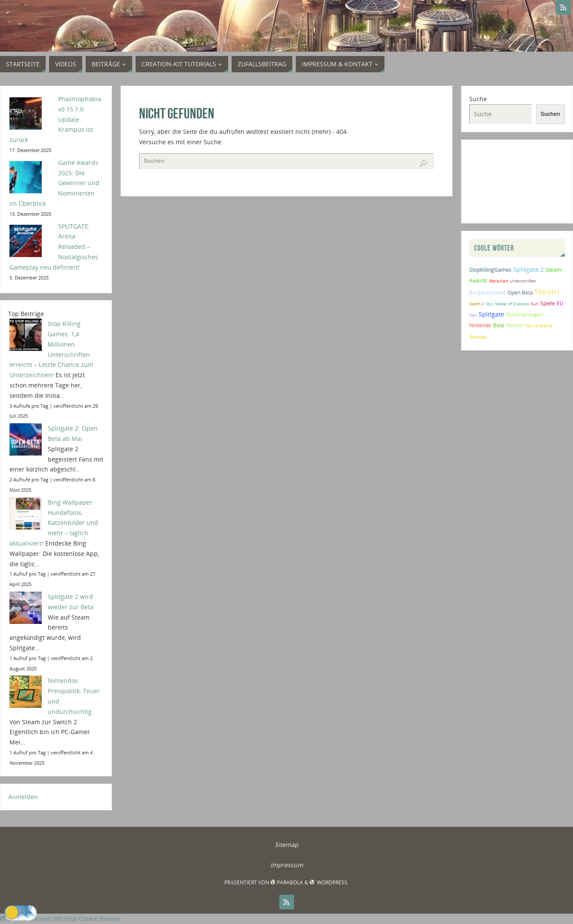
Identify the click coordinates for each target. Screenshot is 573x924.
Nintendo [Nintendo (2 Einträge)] (480, 325)
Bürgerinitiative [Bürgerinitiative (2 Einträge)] (488, 293)
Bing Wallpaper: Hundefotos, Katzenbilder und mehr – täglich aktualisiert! (54, 523)
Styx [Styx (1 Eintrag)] (473, 315)
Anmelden (23, 797)
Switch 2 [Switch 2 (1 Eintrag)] (477, 304)
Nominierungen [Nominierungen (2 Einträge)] (525, 315)
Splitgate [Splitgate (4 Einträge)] (491, 314)
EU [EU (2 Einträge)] (560, 303)
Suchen (550, 114)
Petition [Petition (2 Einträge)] (515, 325)
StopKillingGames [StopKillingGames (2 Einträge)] (490, 270)
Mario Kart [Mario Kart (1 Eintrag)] (499, 281)
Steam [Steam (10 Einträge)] (547, 291)
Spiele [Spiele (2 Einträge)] (548, 303)
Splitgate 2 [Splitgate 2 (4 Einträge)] (528, 269)
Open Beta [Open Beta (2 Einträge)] (520, 293)
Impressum (287, 865)
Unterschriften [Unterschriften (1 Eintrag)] (523, 281)
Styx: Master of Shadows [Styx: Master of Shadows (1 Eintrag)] (507, 304)
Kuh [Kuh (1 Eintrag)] (535, 304)
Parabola (286, 882)
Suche (478, 99)
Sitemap (286, 845)
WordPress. (329, 882)
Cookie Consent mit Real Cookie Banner (60, 919)
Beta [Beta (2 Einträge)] (499, 325)
